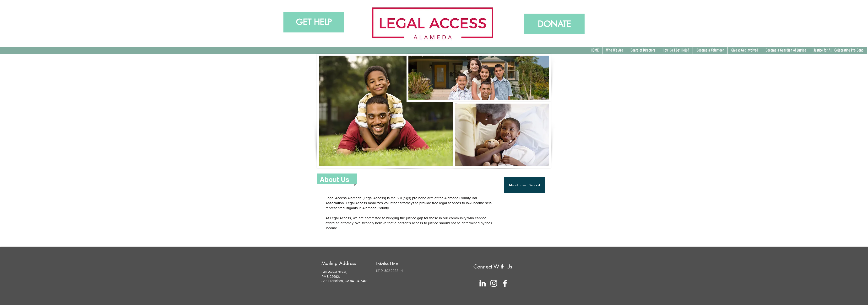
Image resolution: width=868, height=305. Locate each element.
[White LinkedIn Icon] (483, 283)
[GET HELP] (314, 22)
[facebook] (505, 283)
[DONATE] (554, 24)
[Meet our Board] (525, 185)
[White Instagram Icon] (494, 283)
